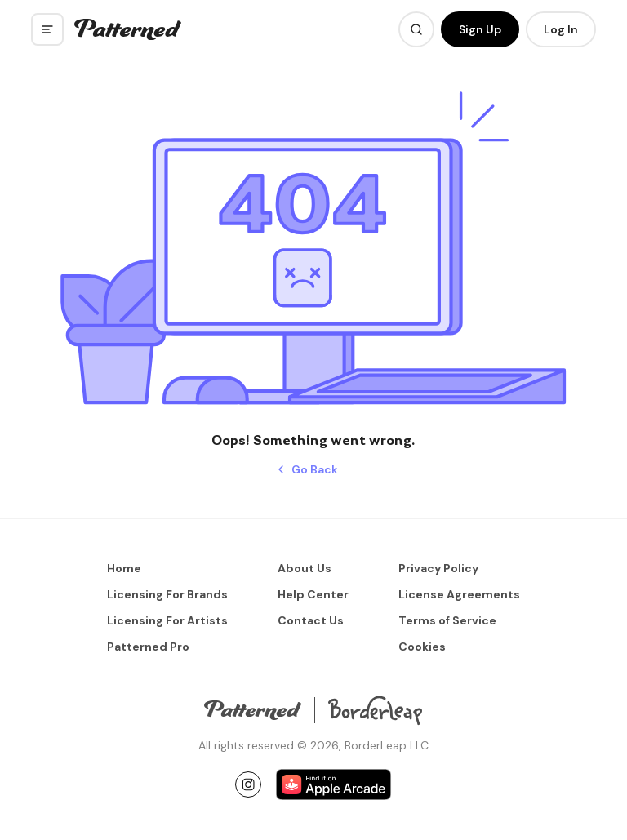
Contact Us (311, 620)
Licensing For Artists (167, 620)
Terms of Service (447, 620)
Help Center (313, 594)
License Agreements (459, 594)
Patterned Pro (148, 647)
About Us (305, 568)
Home (124, 568)
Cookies (422, 647)
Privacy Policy (438, 568)
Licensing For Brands (167, 594)
